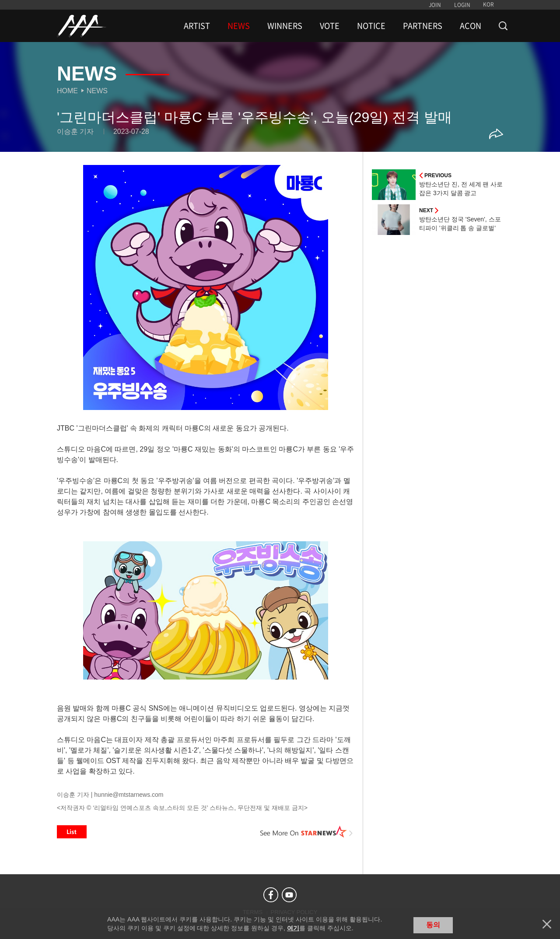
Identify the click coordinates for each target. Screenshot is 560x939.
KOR (488, 4)
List (72, 832)
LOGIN (462, 5)
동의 (433, 925)
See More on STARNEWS (307, 832)
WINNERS (285, 26)
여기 (293, 928)
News (97, 91)
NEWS (239, 26)
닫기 (547, 924)
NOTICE (371, 26)
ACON (471, 26)
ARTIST (197, 26)
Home (67, 91)
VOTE (330, 26)
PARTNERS (423, 26)
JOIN (435, 5)
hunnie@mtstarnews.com (129, 795)
